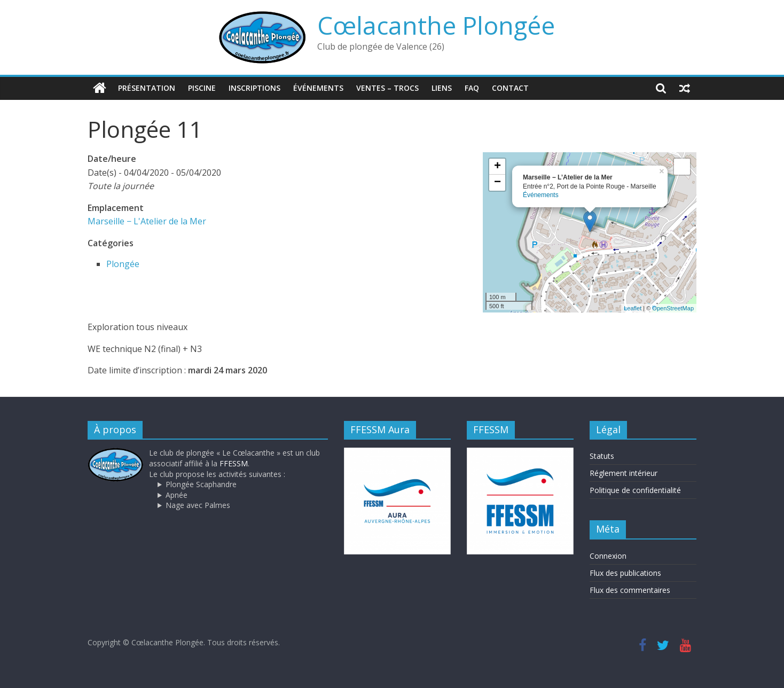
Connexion (608, 556)
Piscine (202, 88)
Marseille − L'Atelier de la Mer (147, 221)
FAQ (472, 88)
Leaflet (633, 308)
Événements (318, 88)
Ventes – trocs (387, 88)
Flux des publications (625, 573)
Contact (510, 88)
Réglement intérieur (624, 473)
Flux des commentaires (630, 590)
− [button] (497, 183)
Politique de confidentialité (635, 490)
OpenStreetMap (673, 308)
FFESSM (234, 463)
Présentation (147, 88)
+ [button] (497, 167)
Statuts (602, 456)
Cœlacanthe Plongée (436, 25)
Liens (442, 88)
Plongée (123, 263)
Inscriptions (254, 88)
